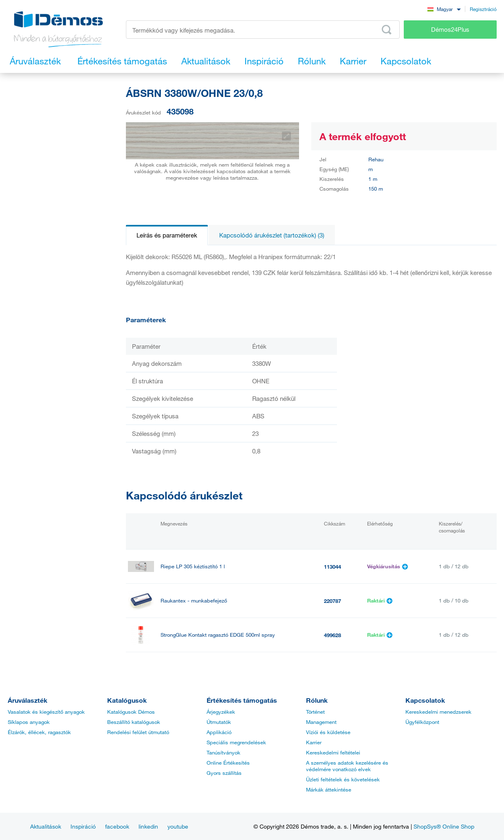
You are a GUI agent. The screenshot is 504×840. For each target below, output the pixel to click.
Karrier (314, 742)
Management (321, 722)
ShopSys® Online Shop (444, 826)
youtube (178, 826)
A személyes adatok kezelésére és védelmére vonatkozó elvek (347, 766)
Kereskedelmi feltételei (333, 752)
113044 (332, 567)
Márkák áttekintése (329, 789)
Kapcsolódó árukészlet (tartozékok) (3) (272, 235)
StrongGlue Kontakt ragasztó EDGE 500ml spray (218, 635)
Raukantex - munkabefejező (194, 601)
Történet (315, 712)
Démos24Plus (450, 29)
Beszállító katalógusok (134, 722)
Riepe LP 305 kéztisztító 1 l (193, 566)
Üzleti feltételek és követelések (343, 779)
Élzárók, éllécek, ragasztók (39, 732)
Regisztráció (483, 9)
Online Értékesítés (228, 763)
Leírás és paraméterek (167, 235)
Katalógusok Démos (131, 712)
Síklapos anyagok (29, 722)
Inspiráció (83, 826)
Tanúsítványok (223, 752)
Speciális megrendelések (236, 742)
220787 (332, 601)
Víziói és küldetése (328, 732)
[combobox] (444, 9)
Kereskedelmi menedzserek (438, 712)
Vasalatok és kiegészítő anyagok (46, 712)
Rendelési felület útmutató (138, 732)
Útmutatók (219, 722)
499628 (332, 635)
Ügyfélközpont (422, 722)
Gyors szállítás (224, 773)
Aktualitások (46, 826)
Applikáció (219, 732)
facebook (117, 826)
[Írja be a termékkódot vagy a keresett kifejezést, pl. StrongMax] (263, 30)
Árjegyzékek (221, 712)
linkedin (148, 826)
